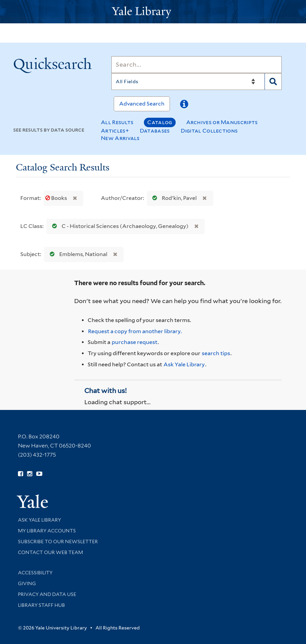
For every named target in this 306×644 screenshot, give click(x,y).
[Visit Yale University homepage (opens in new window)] (32, 499)
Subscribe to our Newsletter (58, 542)
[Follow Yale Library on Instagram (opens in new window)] (30, 474)
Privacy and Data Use (47, 594)
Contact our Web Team (50, 552)
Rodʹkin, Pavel (173, 198)
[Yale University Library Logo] (153, 12)
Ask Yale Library (184, 364)
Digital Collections (209, 131)
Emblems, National (77, 254)
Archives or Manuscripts (222, 122)
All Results (117, 122)
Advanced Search (142, 104)
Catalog (160, 122)
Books (57, 198)
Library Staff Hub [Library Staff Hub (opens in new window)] (41, 605)
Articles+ (115, 131)
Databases (155, 131)
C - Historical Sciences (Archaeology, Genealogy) (119, 226)
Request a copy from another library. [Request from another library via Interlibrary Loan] (135, 331)
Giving (27, 583)
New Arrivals (120, 138)
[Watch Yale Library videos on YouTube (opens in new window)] (39, 474)
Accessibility (35, 573)
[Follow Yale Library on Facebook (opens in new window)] (20, 474)
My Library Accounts (47, 531)
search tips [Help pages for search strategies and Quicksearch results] (216, 353)
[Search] (196, 65)
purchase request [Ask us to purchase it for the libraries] (135, 342)
